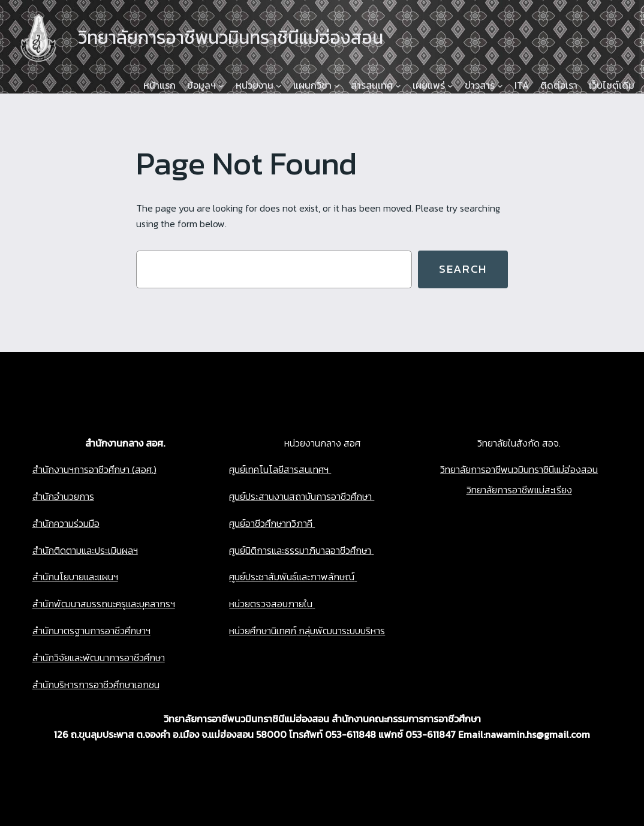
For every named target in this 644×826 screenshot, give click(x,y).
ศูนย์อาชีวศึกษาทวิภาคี (271, 523)
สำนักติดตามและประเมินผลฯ (85, 550)
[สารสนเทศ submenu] (398, 86)
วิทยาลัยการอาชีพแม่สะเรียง (519, 490)
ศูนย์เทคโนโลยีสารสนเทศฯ (279, 469)
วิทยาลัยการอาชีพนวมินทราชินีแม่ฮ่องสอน (519, 469)
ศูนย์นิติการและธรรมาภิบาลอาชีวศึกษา (300, 550)
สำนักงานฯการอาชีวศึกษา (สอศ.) (94, 469)
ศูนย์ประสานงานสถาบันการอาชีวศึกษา (300, 496)
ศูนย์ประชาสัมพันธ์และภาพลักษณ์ (292, 577)
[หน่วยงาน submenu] (279, 86)
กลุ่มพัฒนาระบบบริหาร (341, 631)
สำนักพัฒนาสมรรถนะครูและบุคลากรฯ (104, 604)
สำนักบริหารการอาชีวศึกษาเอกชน (96, 685)
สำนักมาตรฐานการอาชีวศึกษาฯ (91, 631)
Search (463, 269)
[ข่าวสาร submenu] (500, 86)
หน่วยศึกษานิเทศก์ (263, 631)
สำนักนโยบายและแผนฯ (75, 577)
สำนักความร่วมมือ (66, 523)
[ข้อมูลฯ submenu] (221, 86)
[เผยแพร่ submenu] (450, 86)
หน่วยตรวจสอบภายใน (271, 604)
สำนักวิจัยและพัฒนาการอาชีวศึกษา (99, 658)
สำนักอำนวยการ (63, 496)
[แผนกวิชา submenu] (337, 86)
